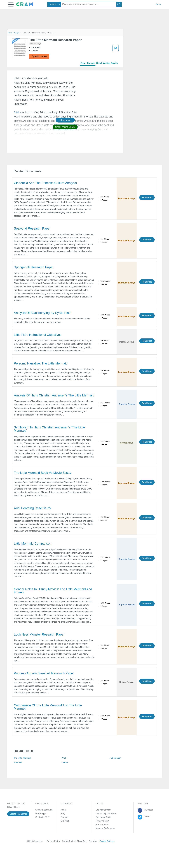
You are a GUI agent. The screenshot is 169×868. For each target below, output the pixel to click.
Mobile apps (41, 813)
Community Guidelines (106, 813)
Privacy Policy (102, 821)
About (63, 810)
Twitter (147, 817)
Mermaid (18, 762)
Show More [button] (65, 120)
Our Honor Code (103, 817)
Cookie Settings (107, 841)
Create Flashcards (18, 814)
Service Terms (102, 825)
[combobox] (54, 4)
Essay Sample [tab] (88, 63)
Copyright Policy (103, 810)
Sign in (158, 4)
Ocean (65, 762)
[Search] (119, 4)
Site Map (65, 821)
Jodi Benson (115, 758)
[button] (11, 4)
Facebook (148, 810)
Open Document (39, 56)
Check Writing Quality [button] (65, 127)
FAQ (63, 813)
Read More (147, 198)
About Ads (83, 841)
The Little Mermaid (22, 758)
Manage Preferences (105, 828)
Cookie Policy (69, 841)
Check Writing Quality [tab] (107, 63)
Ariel (16, 112)
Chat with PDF (42, 817)
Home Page (14, 33)
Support (64, 817)
